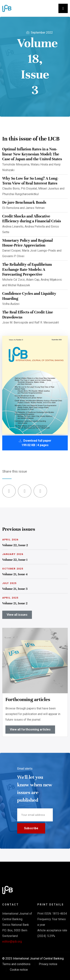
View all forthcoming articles (30, 729)
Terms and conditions (16, 964)
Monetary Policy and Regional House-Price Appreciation (28, 243)
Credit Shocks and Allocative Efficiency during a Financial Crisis (32, 219)
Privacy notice (48, 964)
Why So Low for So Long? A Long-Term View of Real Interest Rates (30, 181)
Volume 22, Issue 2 (15, 545)
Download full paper (35, 443)
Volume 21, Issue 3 (15, 589)
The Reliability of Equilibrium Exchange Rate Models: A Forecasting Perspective (27, 269)
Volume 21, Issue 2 (15, 603)
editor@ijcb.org (12, 942)
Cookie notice (19, 970)
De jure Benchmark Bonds (24, 202)
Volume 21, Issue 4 (15, 574)
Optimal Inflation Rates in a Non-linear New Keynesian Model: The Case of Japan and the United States (32, 154)
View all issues (17, 615)
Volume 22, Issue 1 (15, 560)
